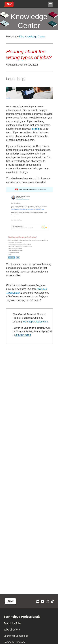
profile (36, 129)
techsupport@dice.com (22, 140)
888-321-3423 (23, 335)
